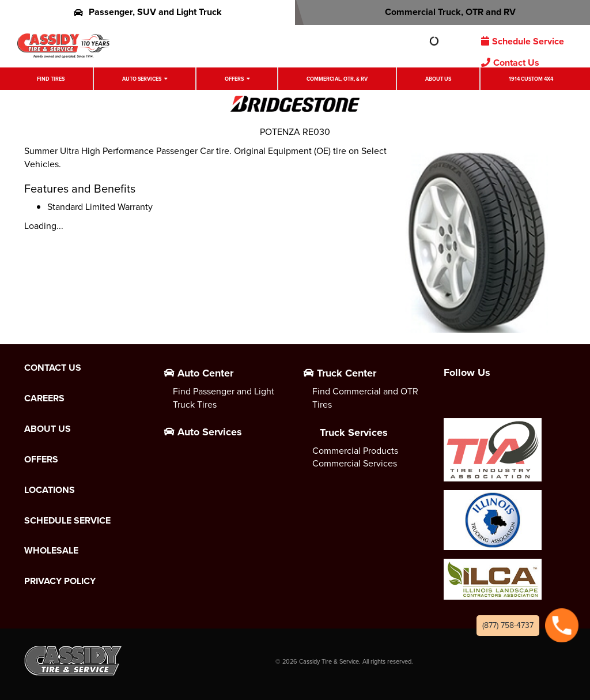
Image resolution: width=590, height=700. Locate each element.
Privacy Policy (60, 581)
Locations (50, 490)
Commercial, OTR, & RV (337, 79)
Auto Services (142, 79)
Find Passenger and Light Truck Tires (224, 398)
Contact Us (510, 63)
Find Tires (51, 79)
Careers (44, 398)
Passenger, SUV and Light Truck (148, 12)
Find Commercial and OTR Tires (365, 398)
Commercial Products (355, 451)
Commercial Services (355, 463)
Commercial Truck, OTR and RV (443, 12)
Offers (234, 79)
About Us (438, 79)
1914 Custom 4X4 (531, 79)
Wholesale (51, 551)
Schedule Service (523, 41)
